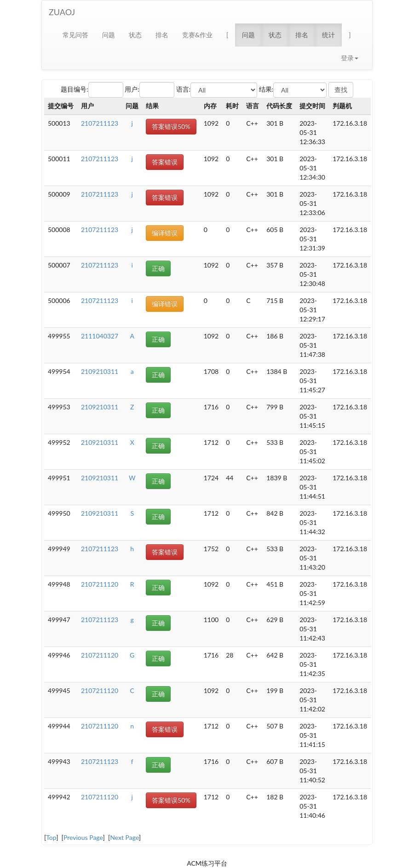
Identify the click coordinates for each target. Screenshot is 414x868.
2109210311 (100, 371)
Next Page (124, 837)
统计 (328, 35)
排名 (162, 35)
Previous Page (83, 837)
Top (51, 837)
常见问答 (75, 35)
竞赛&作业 (197, 35)
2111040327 (100, 336)
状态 (135, 35)
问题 (109, 35)
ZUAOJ (62, 12)
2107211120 (100, 584)
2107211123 (100, 123)
